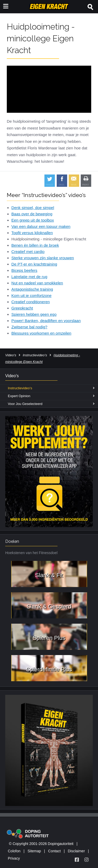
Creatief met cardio (28, 252)
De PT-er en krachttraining (34, 264)
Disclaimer (76, 851)
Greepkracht (22, 308)
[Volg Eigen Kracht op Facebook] (77, 860)
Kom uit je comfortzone (31, 295)
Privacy (14, 858)
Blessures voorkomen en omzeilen (41, 333)
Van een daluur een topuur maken (41, 226)
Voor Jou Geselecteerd (25, 404)
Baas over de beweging (32, 214)
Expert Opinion (19, 396)
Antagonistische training (32, 289)
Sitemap (34, 851)
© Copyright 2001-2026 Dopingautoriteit (41, 844)
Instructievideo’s (35, 355)
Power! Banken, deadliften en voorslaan (46, 321)
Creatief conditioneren (31, 302)
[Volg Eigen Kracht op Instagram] (87, 860)
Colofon (14, 851)
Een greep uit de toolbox (33, 220)
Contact (54, 851)
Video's (11, 355)
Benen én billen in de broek (35, 245)
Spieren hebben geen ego (34, 314)
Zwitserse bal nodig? (30, 327)
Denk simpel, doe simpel (33, 208)
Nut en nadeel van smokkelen (37, 283)
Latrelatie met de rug (30, 277)
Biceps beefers (24, 270)
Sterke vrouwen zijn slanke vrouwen (43, 258)
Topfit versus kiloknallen (32, 233)
